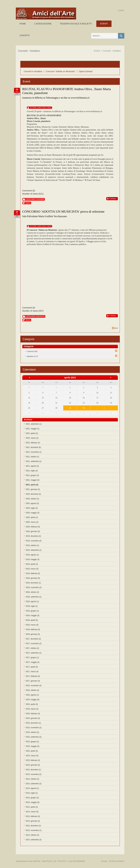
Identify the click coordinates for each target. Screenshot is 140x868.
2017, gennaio (33, 681)
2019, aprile (32, 564)
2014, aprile (32, 807)
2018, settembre (34, 597)
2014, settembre (34, 784)
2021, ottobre (32, 457)
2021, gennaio (33, 489)
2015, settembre (34, 737)
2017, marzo (32, 672)
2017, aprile (32, 667)
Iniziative (40, 316)
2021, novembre (34, 452)
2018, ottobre (32, 592)
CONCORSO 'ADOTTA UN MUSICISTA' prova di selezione (63, 211)
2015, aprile (32, 751)
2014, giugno (32, 798)
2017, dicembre (33, 639)
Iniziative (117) (32, 356)
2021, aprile (32, 485)
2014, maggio (33, 802)
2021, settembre (34, 461)
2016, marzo (32, 709)
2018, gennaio (33, 634)
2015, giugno (32, 742)
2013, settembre (34, 840)
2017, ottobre (32, 648)
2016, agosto (32, 695)
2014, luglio (32, 793)
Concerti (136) (32, 351)
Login (121, 10)
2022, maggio (33, 429)
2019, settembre (34, 550)
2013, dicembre (33, 826)
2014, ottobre (32, 779)
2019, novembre (34, 541)
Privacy (104, 861)
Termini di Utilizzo (117, 861)
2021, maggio (33, 480)
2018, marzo (32, 625)
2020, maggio (33, 513)
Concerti (40, 199)
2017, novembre (34, 644)
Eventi (97, 51)
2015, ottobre (32, 732)
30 (84, 408)
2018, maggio (33, 615)
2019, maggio (33, 559)
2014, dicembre (33, 770)
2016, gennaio (33, 718)
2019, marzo (32, 569)
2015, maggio (33, 746)
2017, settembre (34, 653)
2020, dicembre (33, 494)
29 (70, 408)
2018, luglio (32, 606)
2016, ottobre (32, 690)
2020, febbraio (33, 527)
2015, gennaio (33, 765)
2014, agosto (32, 788)
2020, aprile (32, 517)
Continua (113, 199)
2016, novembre (34, 686)
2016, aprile (32, 704)
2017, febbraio (33, 676)
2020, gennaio (33, 531)
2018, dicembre (33, 583)
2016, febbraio (33, 714)
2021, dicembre (33, 447)
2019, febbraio (33, 573)
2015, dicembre (33, 723)
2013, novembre (34, 830)
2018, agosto (32, 601)
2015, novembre (34, 728)
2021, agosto (32, 466)
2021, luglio (32, 471)
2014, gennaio (33, 821)
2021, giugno (32, 475)
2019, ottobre (32, 545)
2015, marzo (32, 756)
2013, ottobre (32, 835)
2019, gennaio (33, 578)
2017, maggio (33, 662)
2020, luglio (32, 508)
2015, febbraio (33, 760)
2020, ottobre (32, 499)
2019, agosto (32, 555)
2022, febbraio (33, 443)
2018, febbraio (33, 629)
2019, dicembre (33, 536)
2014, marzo (32, 812)
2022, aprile (32, 433)
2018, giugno (32, 611)
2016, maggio (33, 700)
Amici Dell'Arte (44, 108)
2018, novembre (34, 587)
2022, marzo (32, 438)
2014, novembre (34, 774)
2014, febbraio (33, 816)
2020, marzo (32, 522)
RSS (115, 328)
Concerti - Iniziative (112, 51)
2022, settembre (34, 424)
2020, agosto (32, 503)
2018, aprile (32, 620)
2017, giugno (32, 658)
